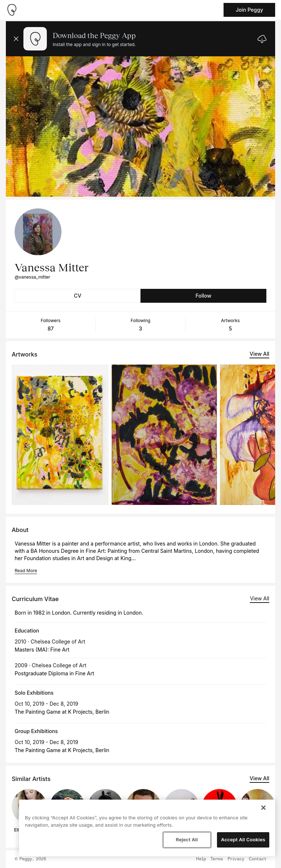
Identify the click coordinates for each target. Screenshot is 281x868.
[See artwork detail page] (60, 435)
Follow (203, 296)
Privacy (236, 859)
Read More (26, 571)
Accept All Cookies (243, 839)
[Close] (263, 808)
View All (259, 354)
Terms (217, 859)
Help (201, 859)
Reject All (187, 839)
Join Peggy (249, 10)
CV (78, 296)
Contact (258, 859)
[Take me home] (12, 10)
